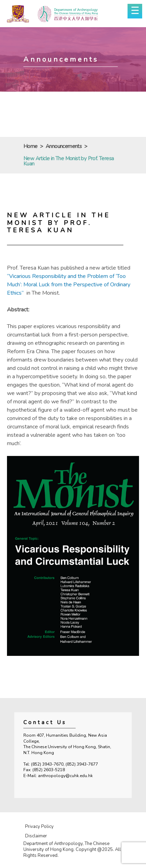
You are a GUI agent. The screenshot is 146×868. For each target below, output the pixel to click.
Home (30, 146)
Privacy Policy (39, 827)
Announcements (64, 146)
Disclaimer (36, 836)
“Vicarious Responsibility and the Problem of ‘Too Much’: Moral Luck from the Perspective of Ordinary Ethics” (69, 285)
